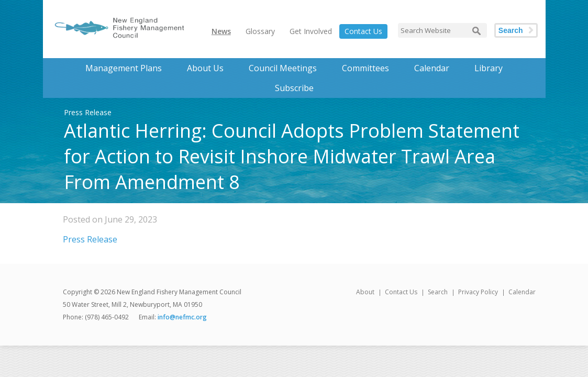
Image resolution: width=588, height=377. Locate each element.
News (221, 31)
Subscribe (294, 88)
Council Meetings (283, 68)
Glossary (260, 31)
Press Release (90, 239)
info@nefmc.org (182, 317)
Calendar (432, 68)
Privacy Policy (478, 292)
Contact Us (363, 31)
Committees (365, 68)
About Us (205, 68)
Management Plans (124, 68)
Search (511, 30)
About (365, 292)
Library (489, 68)
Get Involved (311, 31)
